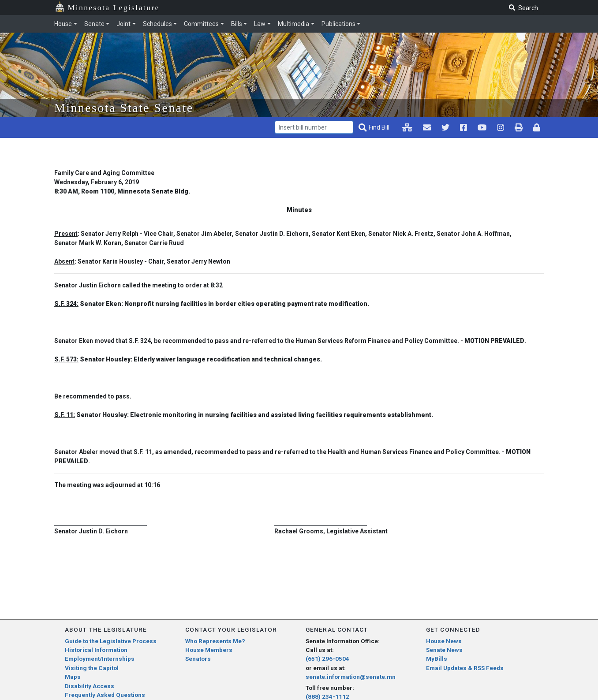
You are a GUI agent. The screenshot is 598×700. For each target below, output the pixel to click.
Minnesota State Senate (124, 108)
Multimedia (293, 24)
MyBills (437, 659)
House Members (209, 650)
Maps (73, 677)
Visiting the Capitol (92, 668)
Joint (123, 24)
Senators (198, 659)
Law (260, 24)
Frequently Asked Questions (105, 695)
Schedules (157, 24)
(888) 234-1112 (327, 696)
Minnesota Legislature (114, 7)
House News (444, 641)
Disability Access (90, 686)
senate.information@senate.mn (351, 677)
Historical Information (96, 650)
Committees (201, 24)
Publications (338, 24)
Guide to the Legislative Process (111, 641)
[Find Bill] (375, 128)
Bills (237, 24)
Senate (94, 24)
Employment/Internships (100, 659)
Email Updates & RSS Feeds (465, 668)
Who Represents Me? (215, 641)
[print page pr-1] (519, 127)
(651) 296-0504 (327, 659)
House (63, 24)
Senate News (444, 650)
